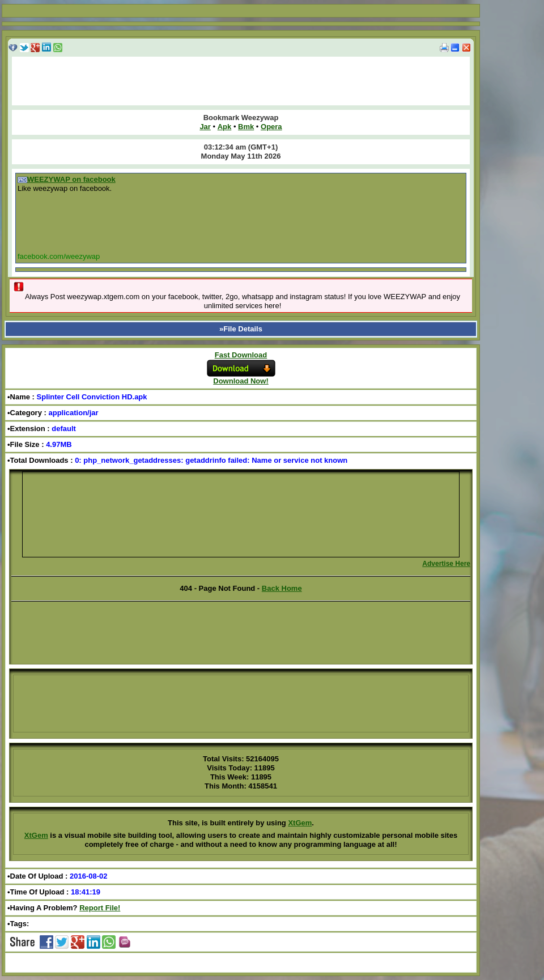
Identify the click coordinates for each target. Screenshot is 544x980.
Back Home (282, 588)
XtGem (300, 823)
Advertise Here (446, 564)
